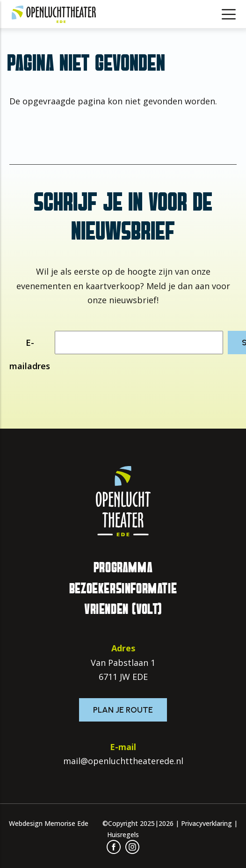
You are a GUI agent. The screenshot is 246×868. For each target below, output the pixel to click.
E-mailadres (30, 354)
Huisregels (123, 835)
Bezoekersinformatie (123, 589)
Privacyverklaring (206, 823)
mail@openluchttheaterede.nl (123, 761)
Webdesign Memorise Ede (49, 823)
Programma (123, 568)
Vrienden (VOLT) (123, 609)
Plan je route (123, 710)
